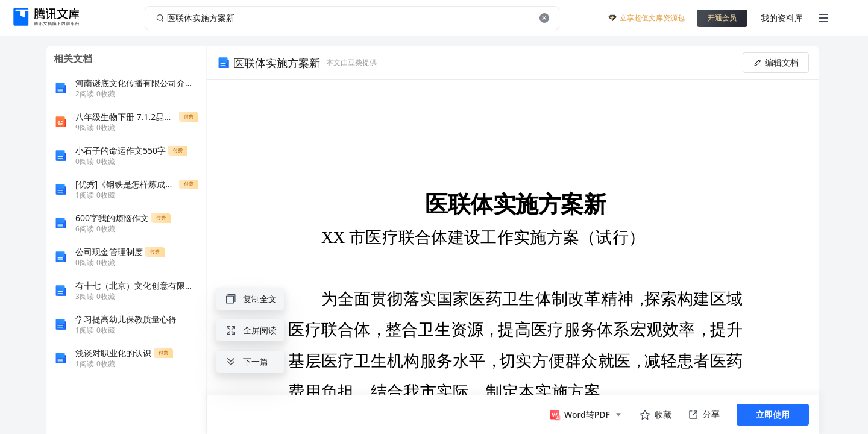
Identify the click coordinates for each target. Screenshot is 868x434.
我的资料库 (782, 18)
